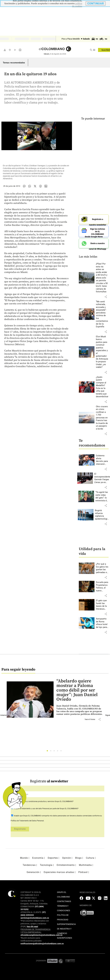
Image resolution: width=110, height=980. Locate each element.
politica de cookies (77, 5)
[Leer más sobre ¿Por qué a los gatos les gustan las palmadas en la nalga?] (102, 568)
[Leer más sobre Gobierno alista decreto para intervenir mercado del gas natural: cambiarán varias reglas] (102, 460)
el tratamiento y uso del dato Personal (34, 809)
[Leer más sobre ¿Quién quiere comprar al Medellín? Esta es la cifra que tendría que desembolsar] (102, 387)
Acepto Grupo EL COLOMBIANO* (44, 801)
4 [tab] (58, 752)
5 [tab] (62, 752)
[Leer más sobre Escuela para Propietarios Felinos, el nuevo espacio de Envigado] (102, 586)
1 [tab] (48, 752)
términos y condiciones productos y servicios (37, 801)
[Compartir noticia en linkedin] (46, 186)
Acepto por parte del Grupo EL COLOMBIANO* (46, 809)
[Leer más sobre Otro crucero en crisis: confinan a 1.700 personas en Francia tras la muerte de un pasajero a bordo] (102, 418)
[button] (106, 297)
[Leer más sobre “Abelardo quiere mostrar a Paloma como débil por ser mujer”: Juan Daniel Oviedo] (80, 710)
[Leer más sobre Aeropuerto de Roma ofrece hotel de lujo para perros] (102, 623)
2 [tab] (52, 752)
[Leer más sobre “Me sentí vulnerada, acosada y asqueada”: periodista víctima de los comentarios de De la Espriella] (102, 314)
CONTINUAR (96, 3)
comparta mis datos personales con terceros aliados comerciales (67, 816)
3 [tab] (55, 752)
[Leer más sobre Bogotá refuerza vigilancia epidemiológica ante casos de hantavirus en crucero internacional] (102, 515)
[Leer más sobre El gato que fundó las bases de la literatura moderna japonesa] (102, 605)
